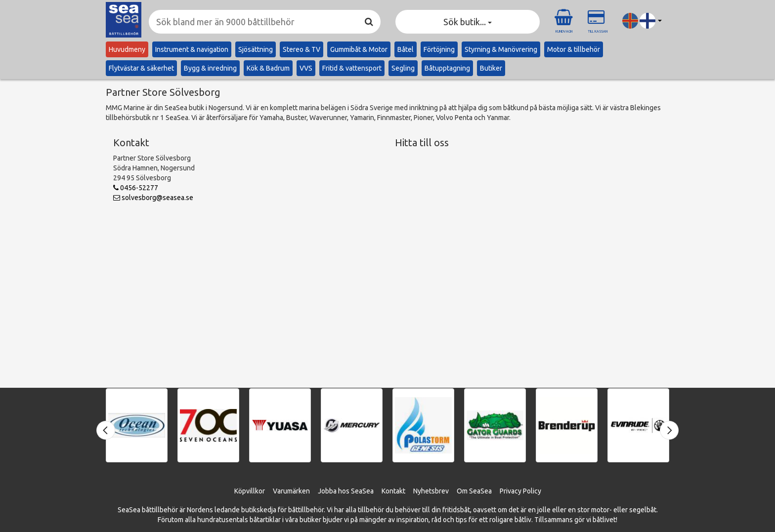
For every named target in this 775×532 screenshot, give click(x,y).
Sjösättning (256, 49)
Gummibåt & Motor (359, 49)
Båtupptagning (447, 68)
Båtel (406, 49)
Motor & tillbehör (574, 49)
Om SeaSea (474, 491)
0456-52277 (136, 188)
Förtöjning (439, 49)
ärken (301, 491)
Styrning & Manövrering (501, 49)
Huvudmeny (127, 49)
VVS (306, 68)
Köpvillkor (250, 491)
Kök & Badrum (268, 68)
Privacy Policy (520, 491)
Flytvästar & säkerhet (141, 68)
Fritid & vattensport (352, 68)
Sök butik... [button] (468, 22)
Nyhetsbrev (431, 491)
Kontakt (393, 491)
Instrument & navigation (192, 49)
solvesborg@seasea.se (153, 198)
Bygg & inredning (210, 68)
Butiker (491, 68)
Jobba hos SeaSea (346, 491)
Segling (403, 68)
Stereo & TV (301, 49)
